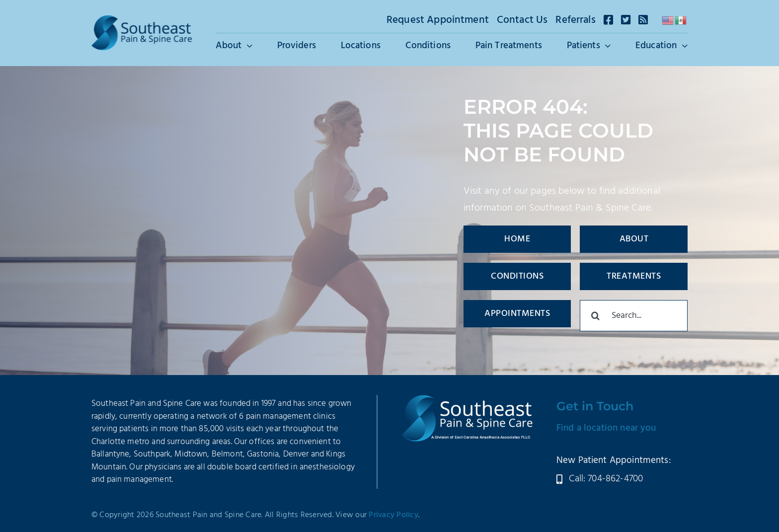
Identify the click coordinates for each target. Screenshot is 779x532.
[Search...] (634, 316)
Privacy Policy (393, 515)
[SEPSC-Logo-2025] (142, 20)
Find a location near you (606, 428)
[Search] (595, 316)
